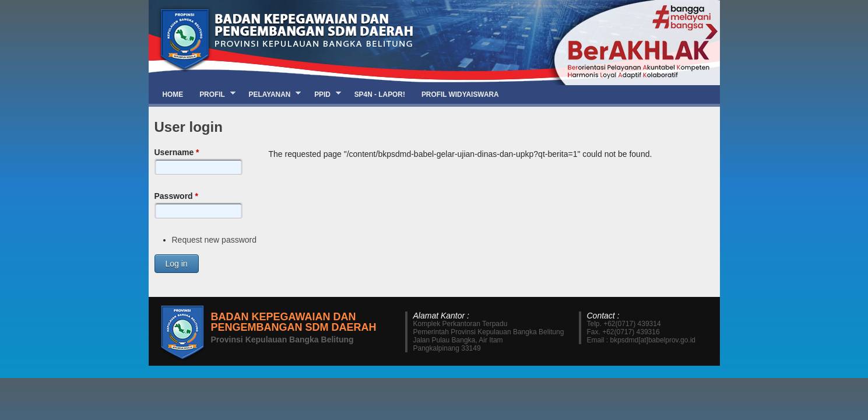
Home (173, 94)
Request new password (215, 240)
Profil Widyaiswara (460, 94)
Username (177, 152)
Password (176, 196)
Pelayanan (271, 94)
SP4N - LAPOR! (380, 94)
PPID (324, 94)
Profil (213, 94)
